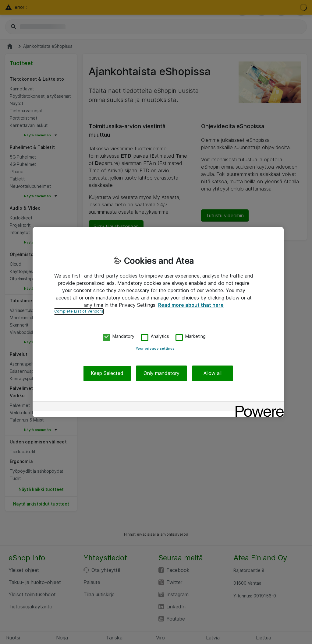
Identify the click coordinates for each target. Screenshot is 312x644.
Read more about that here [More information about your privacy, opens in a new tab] (191, 305)
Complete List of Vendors (79, 311)
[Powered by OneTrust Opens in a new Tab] (257, 407)
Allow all (213, 373)
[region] (158, 322)
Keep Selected (107, 373)
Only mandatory (161, 373)
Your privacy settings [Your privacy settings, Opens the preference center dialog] (155, 349)
